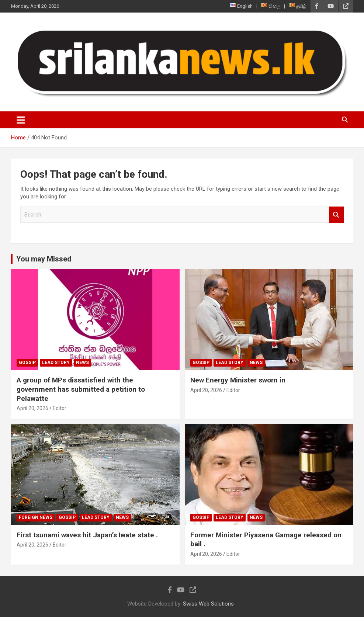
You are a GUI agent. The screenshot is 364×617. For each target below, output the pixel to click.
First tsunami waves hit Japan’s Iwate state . (87, 535)
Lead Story (56, 363)
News (82, 363)
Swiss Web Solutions (208, 604)
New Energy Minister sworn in (238, 380)
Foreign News (36, 517)
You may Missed (44, 259)
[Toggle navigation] (21, 120)
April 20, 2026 (32, 408)
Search (336, 215)
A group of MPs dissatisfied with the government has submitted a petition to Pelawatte (81, 389)
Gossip (27, 363)
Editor (60, 408)
